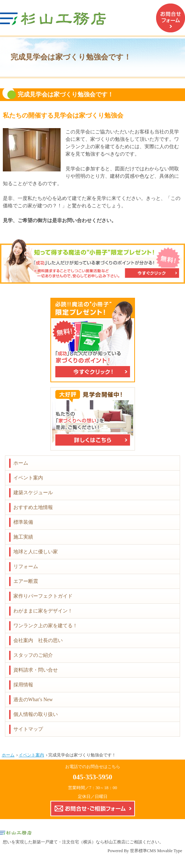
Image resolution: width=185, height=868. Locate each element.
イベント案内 (28, 478)
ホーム (21, 463)
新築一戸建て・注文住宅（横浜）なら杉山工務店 (79, 842)
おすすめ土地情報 (33, 507)
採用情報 (23, 685)
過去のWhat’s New (33, 700)
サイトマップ (28, 729)
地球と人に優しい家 (36, 552)
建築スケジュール (33, 493)
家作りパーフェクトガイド (43, 596)
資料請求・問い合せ (36, 670)
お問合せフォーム (171, 18)
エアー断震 (26, 581)
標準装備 (23, 522)
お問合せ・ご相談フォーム (93, 809)
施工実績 (23, 537)
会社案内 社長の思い (38, 640)
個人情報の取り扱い (36, 714)
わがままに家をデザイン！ (43, 611)
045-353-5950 (93, 777)
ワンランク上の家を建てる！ (45, 626)
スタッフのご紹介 (33, 655)
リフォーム (26, 567)
